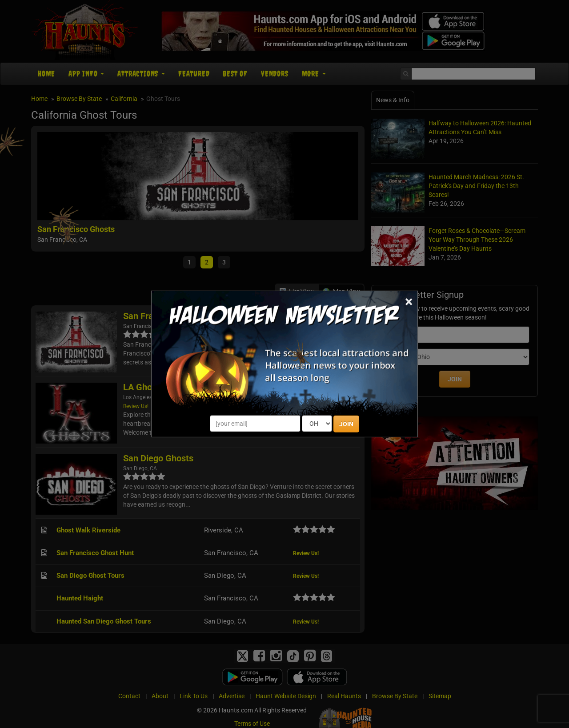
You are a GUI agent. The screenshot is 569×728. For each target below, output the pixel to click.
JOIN (346, 424)
